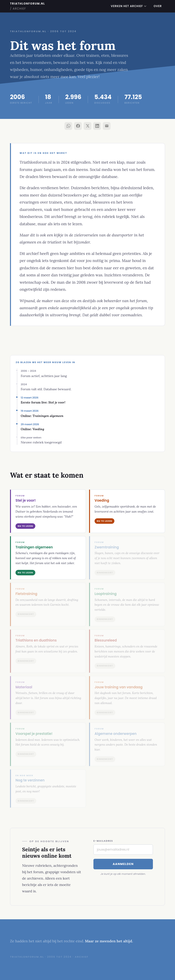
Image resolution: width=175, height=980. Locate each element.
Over (158, 6)
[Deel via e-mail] (107, 126)
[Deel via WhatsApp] (68, 126)
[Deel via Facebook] (78, 126)
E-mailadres (103, 841)
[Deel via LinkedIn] (97, 126)
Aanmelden (123, 864)
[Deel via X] (87, 126)
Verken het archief (129, 6)
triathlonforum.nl (27, 6)
